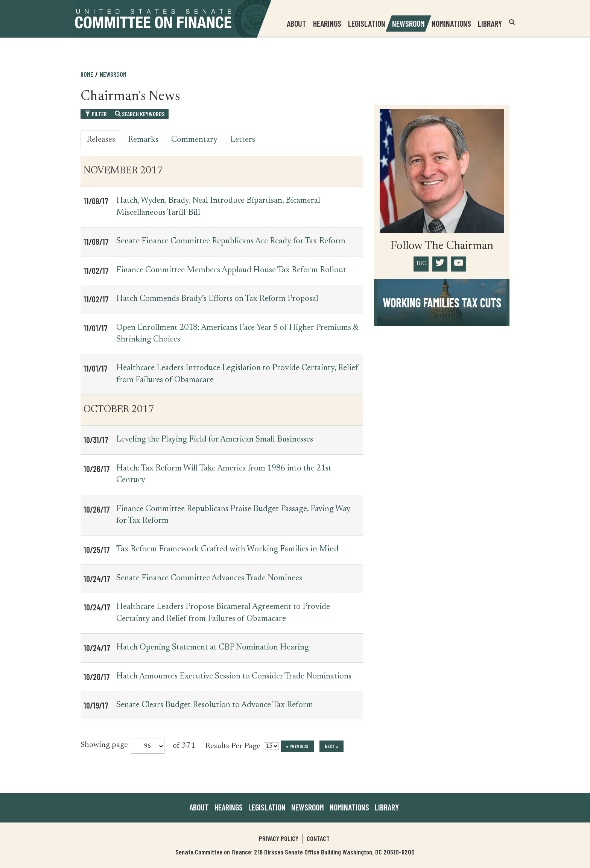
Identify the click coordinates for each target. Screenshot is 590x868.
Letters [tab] (243, 140)
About (199, 807)
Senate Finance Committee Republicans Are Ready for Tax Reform (231, 241)
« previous (297, 746)
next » (331, 746)
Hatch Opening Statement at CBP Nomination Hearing (213, 648)
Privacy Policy (279, 838)
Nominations (451, 23)
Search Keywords (140, 114)
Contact (318, 838)
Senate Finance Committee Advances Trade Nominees (209, 578)
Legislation (367, 23)
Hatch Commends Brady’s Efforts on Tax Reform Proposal (217, 299)
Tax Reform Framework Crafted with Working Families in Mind (227, 549)
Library (490, 23)
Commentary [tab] (194, 140)
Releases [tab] (101, 140)
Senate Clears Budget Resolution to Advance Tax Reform (215, 705)
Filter (96, 114)
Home (87, 74)
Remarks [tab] (143, 140)
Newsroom (113, 74)
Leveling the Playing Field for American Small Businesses (215, 440)
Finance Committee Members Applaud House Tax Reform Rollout (231, 270)
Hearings (327, 23)
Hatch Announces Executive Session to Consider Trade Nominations (234, 677)
